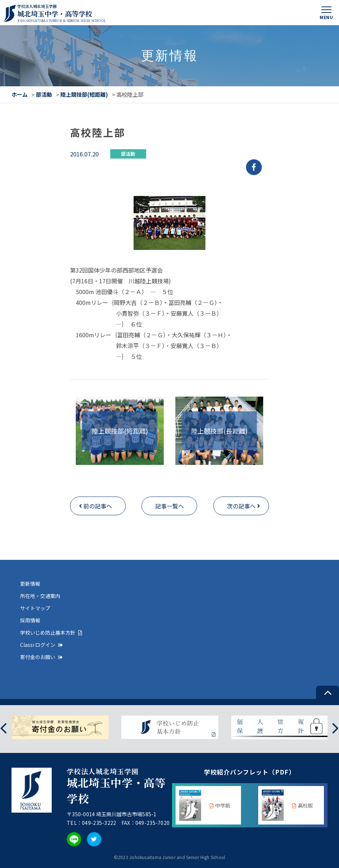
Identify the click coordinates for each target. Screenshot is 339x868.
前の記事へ (98, 506)
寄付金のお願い (41, 657)
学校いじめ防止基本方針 (51, 632)
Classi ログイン (41, 645)
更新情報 (30, 584)
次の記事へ (241, 506)
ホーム (20, 94)
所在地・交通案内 (40, 596)
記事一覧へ (169, 506)
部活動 (44, 94)
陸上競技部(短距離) (84, 94)
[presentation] (3, 728)
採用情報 (30, 620)
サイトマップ (35, 608)
